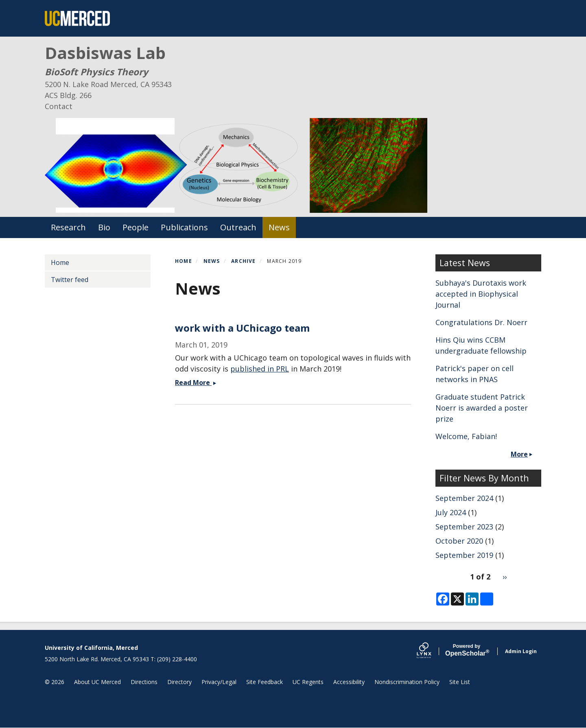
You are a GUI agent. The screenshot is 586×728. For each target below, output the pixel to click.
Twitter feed (70, 280)
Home (184, 261)
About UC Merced (97, 682)
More (519, 454)
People (136, 227)
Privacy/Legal (219, 682)
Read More (197, 383)
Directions (144, 682)
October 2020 (459, 541)
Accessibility (349, 682)
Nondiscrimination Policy (407, 682)
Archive (243, 261)
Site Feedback (265, 682)
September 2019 (464, 555)
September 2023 (464, 527)
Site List (460, 682)
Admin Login (521, 651)
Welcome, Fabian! (466, 436)
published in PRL (260, 369)
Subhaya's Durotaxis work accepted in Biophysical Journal (481, 294)
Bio (104, 227)
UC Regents (308, 682)
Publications (184, 227)
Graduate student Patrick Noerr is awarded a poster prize (482, 408)
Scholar (467, 650)
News (279, 227)
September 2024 (464, 498)
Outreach (238, 227)
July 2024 (451, 512)
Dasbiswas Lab (105, 53)
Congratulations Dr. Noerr (481, 322)
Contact (59, 106)
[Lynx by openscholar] (431, 651)
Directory (179, 682)
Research (68, 227)
